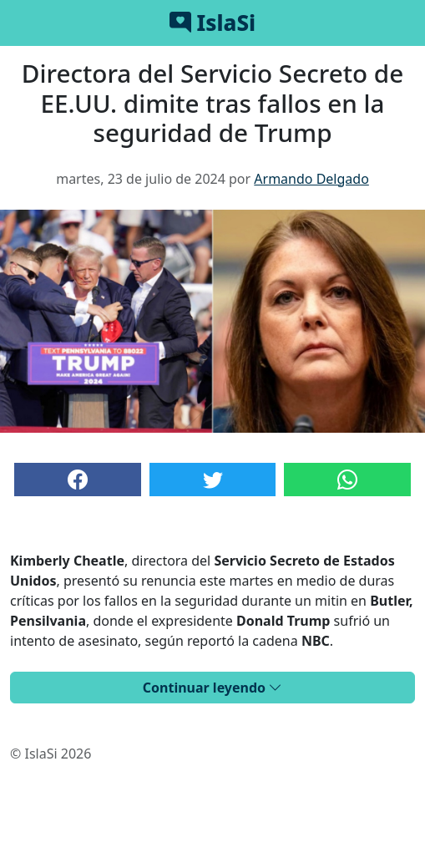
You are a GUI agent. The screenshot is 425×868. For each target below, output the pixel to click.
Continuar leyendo (212, 688)
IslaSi (212, 23)
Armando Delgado (311, 179)
